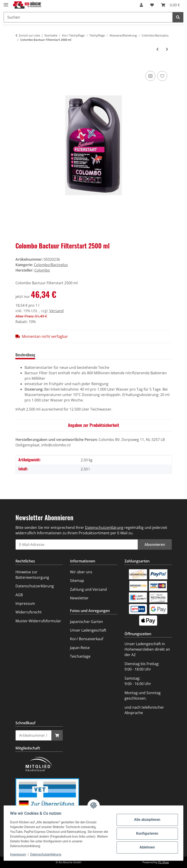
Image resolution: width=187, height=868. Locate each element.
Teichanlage (80, 656)
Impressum (19, 854)
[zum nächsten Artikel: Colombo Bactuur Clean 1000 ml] (167, 49)
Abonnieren (155, 545)
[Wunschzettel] (152, 5)
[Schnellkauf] (34, 735)
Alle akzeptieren (146, 820)
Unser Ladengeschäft (88, 630)
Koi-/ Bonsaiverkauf (87, 639)
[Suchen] (88, 17)
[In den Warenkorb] (19, 65)
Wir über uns (81, 572)
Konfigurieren (146, 833)
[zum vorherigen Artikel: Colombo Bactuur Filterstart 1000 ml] (157, 49)
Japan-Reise (80, 648)
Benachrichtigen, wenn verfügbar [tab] (126, 355)
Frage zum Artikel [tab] (82, 355)
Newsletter (79, 598)
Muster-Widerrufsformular (38, 621)
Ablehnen (146, 847)
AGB (19, 595)
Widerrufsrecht (29, 612)
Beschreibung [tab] (25, 355)
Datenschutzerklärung (47, 854)
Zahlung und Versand (88, 589)
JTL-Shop (163, 862)
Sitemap (77, 581)
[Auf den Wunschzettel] (162, 76)
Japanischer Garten (86, 622)
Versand (56, 311)
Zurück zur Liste (29, 35)
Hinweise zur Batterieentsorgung (32, 575)
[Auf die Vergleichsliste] (150, 76)
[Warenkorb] (170, 5)
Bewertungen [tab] (52, 355)
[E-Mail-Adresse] (77, 545)
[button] (141, 5)
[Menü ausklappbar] (6, 3)
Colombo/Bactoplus (51, 265)
